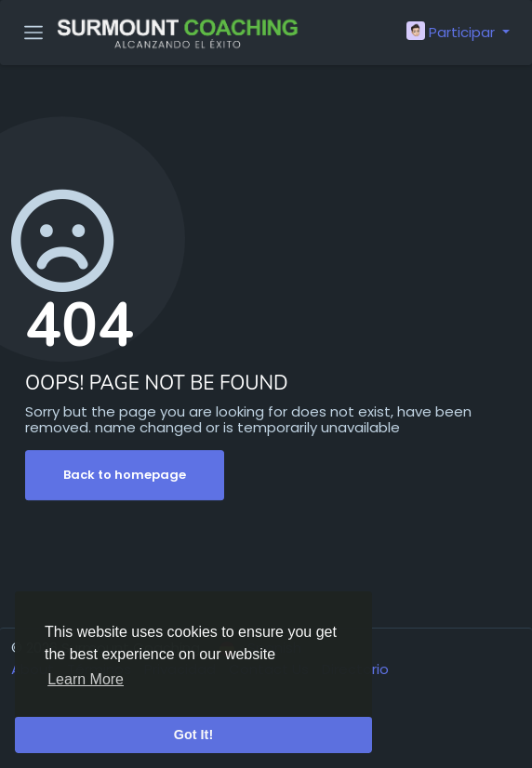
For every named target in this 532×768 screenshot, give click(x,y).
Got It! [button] (193, 735)
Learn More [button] (86, 679)
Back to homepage (125, 475)
